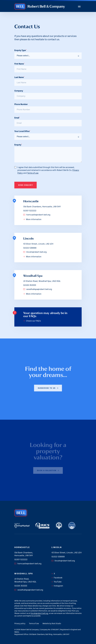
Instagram (57, 586)
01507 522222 (30, 211)
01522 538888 (30, 248)
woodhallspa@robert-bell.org (38, 289)
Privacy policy (20, 624)
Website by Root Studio (52, 624)
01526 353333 (30, 285)
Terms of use (33, 173)
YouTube (56, 582)
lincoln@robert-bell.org (35, 252)
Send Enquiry (26, 185)
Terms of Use (34, 624)
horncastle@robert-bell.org (37, 215)
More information (32, 219)
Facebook (57, 578)
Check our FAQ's (32, 321)
